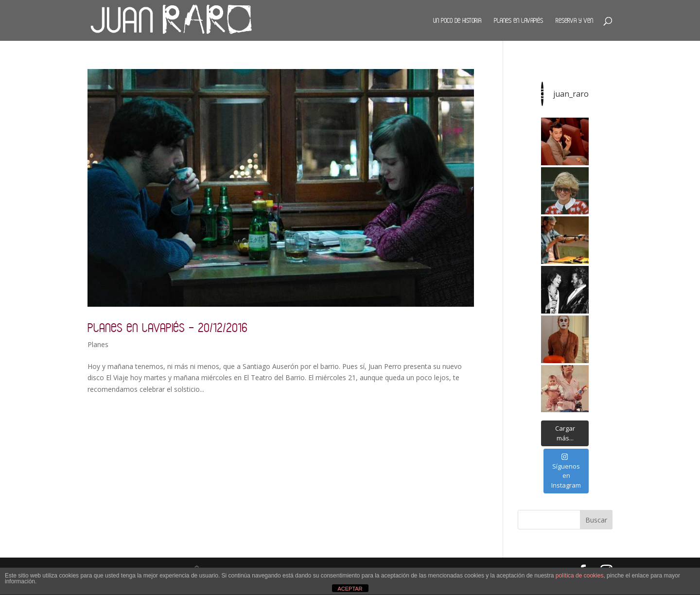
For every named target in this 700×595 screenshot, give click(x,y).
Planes (98, 344)
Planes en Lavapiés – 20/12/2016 (167, 327)
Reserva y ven (574, 20)
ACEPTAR (350, 589)
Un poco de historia (457, 20)
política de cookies (580, 576)
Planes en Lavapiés (518, 20)
